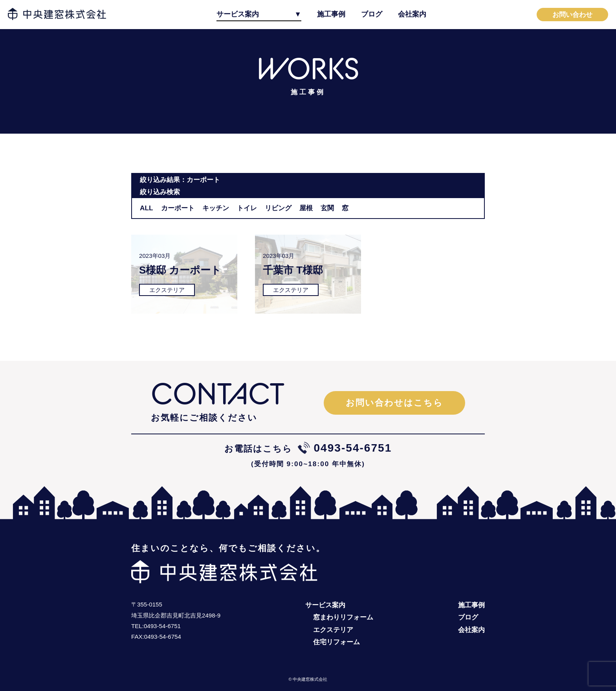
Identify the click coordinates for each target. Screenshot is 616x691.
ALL (147, 208)
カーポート (178, 208)
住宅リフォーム (336, 642)
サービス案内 (238, 14)
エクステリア (333, 630)
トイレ (247, 208)
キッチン (216, 208)
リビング (278, 208)
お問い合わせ (572, 15)
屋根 (306, 208)
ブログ (372, 14)
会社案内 (412, 14)
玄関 (327, 208)
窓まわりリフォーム (343, 617)
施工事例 (331, 14)
